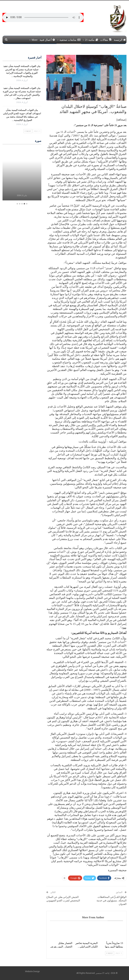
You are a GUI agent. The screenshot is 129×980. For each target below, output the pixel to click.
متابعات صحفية (70, 40)
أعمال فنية (47, 40)
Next (110, 953)
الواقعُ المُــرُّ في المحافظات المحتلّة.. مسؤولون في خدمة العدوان (112, 901)
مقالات (106, 40)
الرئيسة (120, 40)
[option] (22, 174)
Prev (119, 953)
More (35, 40)
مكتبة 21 (92, 40)
